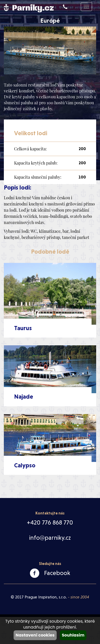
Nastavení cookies (35, 635)
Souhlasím (73, 635)
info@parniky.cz (50, 538)
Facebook (57, 573)
